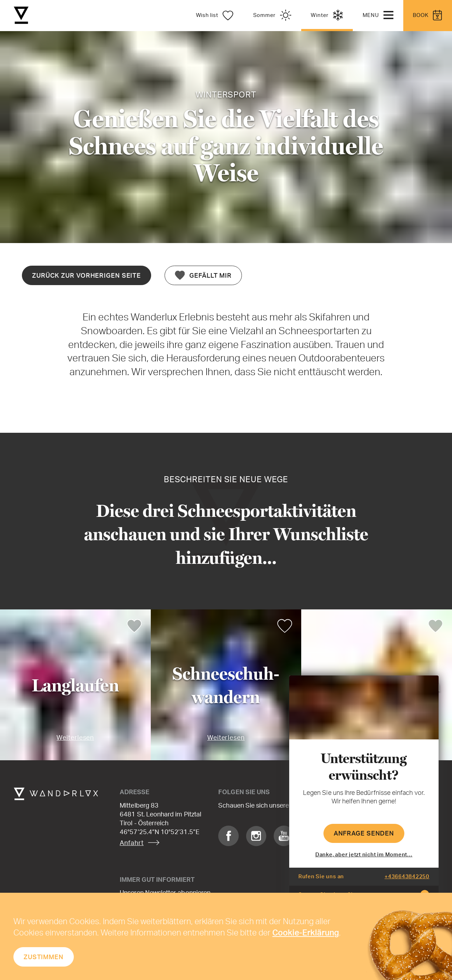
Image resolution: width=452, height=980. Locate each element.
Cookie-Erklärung (306, 932)
